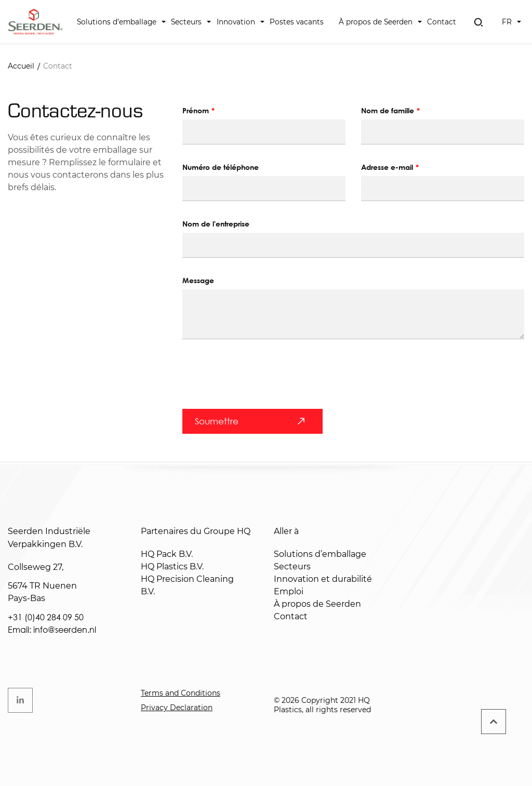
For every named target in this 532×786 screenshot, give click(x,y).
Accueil (21, 66)
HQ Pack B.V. (167, 554)
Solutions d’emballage (117, 22)
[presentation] (261, 380)
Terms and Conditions (181, 693)
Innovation (236, 22)
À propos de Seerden (376, 22)
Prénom (196, 110)
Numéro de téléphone (221, 167)
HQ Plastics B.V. (172, 567)
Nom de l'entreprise (216, 224)
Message (198, 280)
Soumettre (217, 421)
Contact (442, 22)
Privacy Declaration (177, 708)
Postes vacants (297, 22)
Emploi (289, 591)
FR (507, 22)
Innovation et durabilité (323, 579)
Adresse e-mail (387, 167)
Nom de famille (388, 110)
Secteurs (186, 22)
